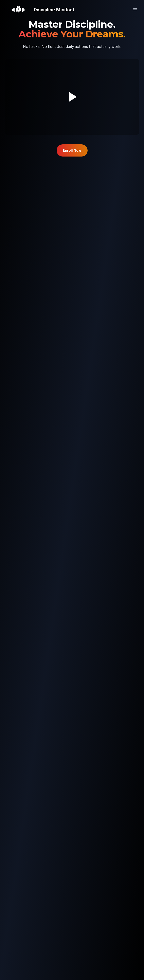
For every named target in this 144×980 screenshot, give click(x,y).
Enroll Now (72, 150)
